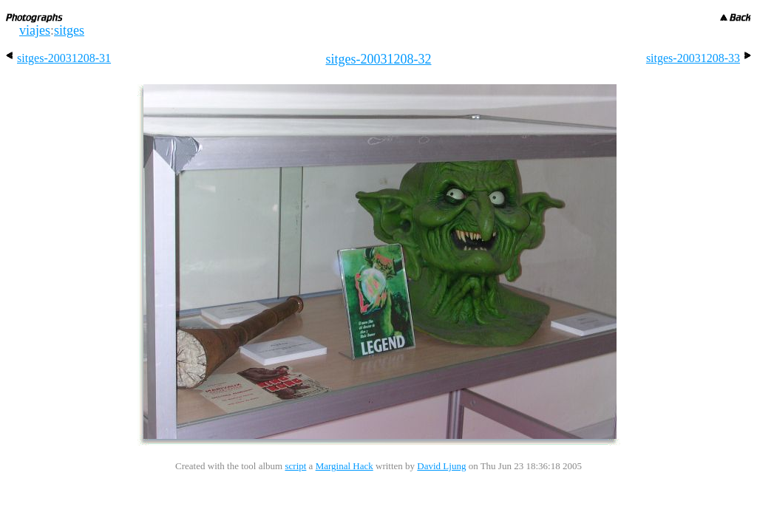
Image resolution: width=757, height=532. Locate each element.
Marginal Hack (344, 466)
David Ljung (441, 466)
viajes (35, 30)
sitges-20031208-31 (58, 58)
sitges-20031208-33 (699, 58)
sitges (69, 30)
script (295, 466)
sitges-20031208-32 (379, 59)
